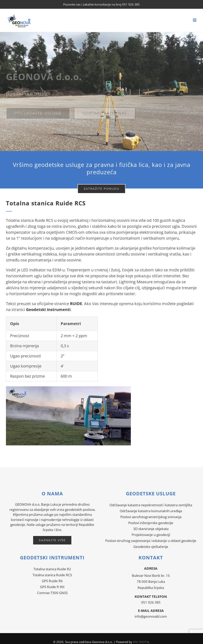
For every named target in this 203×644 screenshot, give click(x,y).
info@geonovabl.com (151, 616)
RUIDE (76, 304)
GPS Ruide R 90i (52, 587)
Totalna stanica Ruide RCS (52, 575)
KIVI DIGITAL (141, 642)
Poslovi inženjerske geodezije (151, 523)
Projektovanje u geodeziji (151, 535)
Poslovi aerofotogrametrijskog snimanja (151, 517)
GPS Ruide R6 (52, 581)
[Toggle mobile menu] (195, 20)
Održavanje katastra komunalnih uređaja (151, 511)
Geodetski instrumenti (48, 310)
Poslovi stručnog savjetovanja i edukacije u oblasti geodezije (151, 541)
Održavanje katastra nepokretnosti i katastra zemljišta (151, 505)
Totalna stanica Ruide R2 (52, 569)
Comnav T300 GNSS (52, 593)
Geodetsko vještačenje (151, 547)
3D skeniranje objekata (151, 529)
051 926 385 (151, 602)
